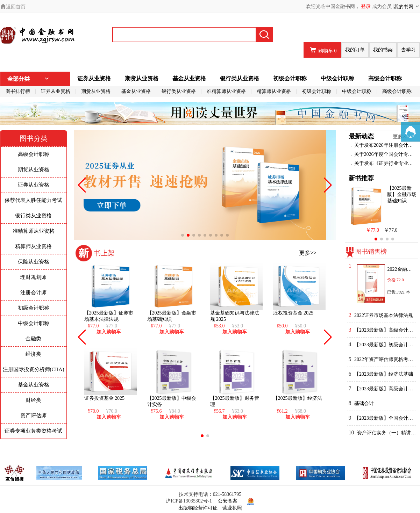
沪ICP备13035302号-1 (189, 501)
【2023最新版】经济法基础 (384, 374)
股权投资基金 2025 (293, 313)
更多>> (308, 253)
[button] (183, 235)
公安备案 (228, 501)
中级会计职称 (337, 78)
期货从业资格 (142, 78)
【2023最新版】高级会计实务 (386, 330)
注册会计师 (33, 292)
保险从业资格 (34, 262)
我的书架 (383, 50)
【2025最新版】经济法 (298, 398)
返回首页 (13, 7)
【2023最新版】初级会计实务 (386, 345)
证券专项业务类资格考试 (33, 431)
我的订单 (355, 50)
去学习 (408, 50)
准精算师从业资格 (226, 91)
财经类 (33, 400)
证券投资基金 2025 (105, 398)
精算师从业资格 (274, 91)
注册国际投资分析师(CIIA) (34, 369)
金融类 (33, 339)
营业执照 (232, 508)
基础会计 (364, 403)
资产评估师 (33, 416)
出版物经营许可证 (198, 508)
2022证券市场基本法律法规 (384, 315)
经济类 (33, 354)
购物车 (322, 50)
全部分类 (28, 79)
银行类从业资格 (240, 78)
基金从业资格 (189, 78)
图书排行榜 (18, 91)
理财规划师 (33, 277)
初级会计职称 (290, 78)
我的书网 (407, 6)
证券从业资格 (94, 78)
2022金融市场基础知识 (401, 269)
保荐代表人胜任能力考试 (33, 200)
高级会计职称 (385, 78)
